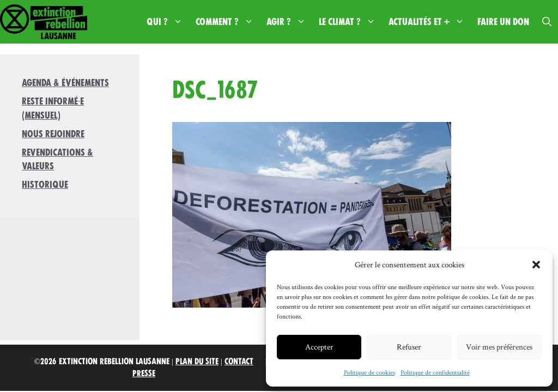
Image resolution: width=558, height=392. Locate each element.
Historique (45, 185)
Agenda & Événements (65, 83)
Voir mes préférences (499, 347)
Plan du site (197, 362)
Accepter (319, 347)
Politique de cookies (369, 372)
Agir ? (289, 22)
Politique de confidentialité (435, 372)
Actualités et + (430, 22)
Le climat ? (350, 22)
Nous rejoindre (53, 134)
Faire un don (503, 22)
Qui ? (168, 22)
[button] (536, 265)
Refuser (409, 347)
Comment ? (228, 22)
